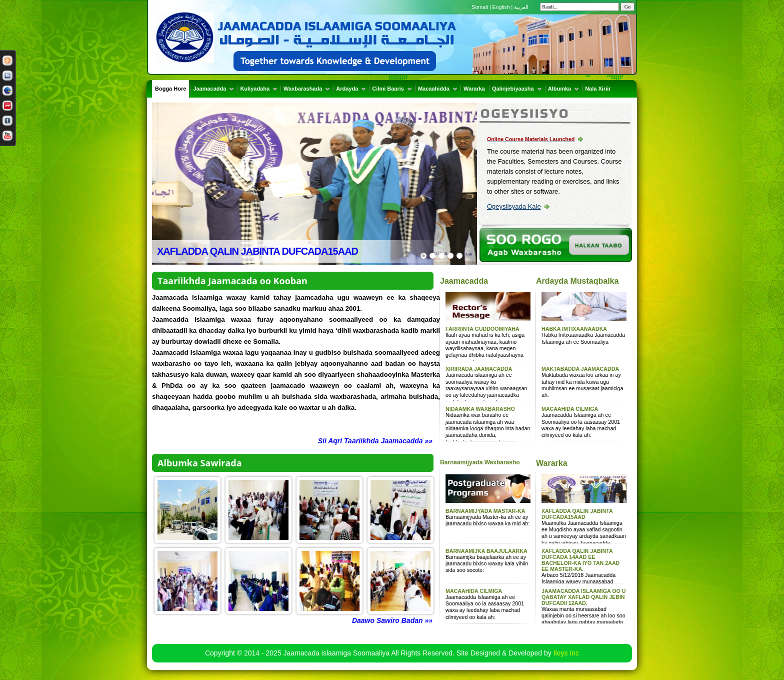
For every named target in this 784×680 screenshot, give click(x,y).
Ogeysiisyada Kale (514, 206)
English (501, 7)
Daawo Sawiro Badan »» (392, 620)
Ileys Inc (566, 653)
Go (627, 7)
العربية (521, 7)
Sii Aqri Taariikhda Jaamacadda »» (375, 441)
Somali (480, 7)
